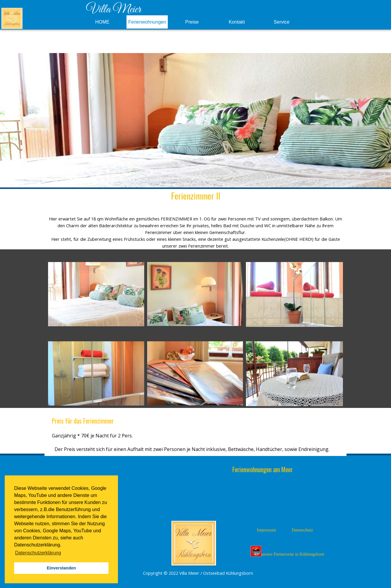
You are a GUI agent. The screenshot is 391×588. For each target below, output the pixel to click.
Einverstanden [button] (61, 568)
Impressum (266, 530)
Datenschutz (302, 530)
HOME (102, 22)
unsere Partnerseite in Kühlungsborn (287, 551)
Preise (192, 22)
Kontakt (237, 22)
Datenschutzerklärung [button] (38, 553)
